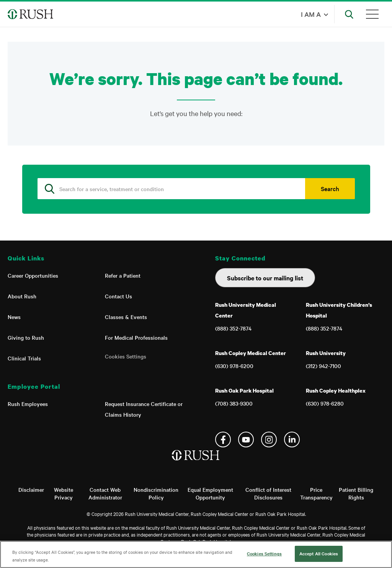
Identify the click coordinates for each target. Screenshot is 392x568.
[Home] (196, 463)
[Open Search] (349, 14)
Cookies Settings (126, 356)
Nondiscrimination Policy (156, 493)
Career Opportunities (33, 275)
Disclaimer (31, 489)
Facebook (223, 440)
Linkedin (292, 440)
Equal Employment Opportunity (210, 493)
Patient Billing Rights (356, 493)
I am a (311, 14)
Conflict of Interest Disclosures (268, 493)
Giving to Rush (26, 337)
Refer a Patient (123, 275)
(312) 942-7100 (323, 366)
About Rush (22, 296)
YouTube (246, 440)
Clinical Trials (24, 358)
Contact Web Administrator (105, 493)
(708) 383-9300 (234, 403)
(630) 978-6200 (234, 366)
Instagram (269, 440)
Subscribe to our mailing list (265, 278)
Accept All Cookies (319, 553)
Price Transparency (316, 493)
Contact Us (118, 296)
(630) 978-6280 (325, 403)
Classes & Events (126, 317)
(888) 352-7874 (233, 328)
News (14, 317)
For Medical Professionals (136, 337)
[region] (196, 554)
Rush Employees (28, 404)
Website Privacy (64, 493)
